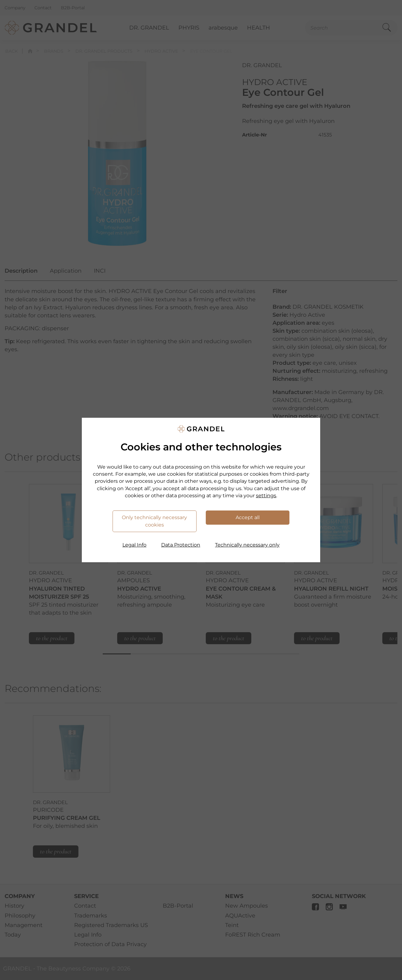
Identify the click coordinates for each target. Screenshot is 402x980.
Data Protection (181, 545)
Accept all (248, 517)
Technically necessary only (247, 545)
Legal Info (134, 545)
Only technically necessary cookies (154, 521)
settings (266, 496)
